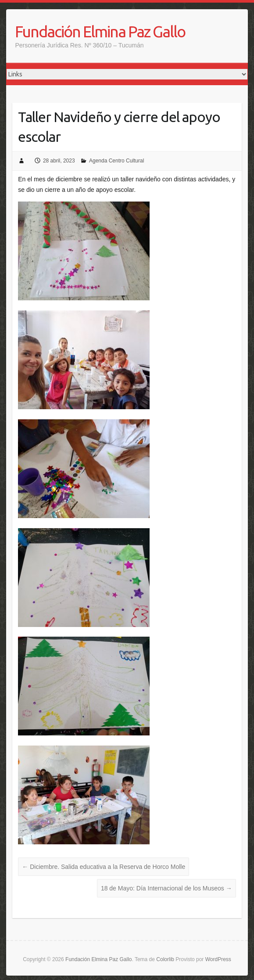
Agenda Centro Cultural (116, 161)
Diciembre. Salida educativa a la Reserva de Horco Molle (104, 867)
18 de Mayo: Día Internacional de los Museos (166, 888)
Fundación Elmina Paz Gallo (100, 31)
